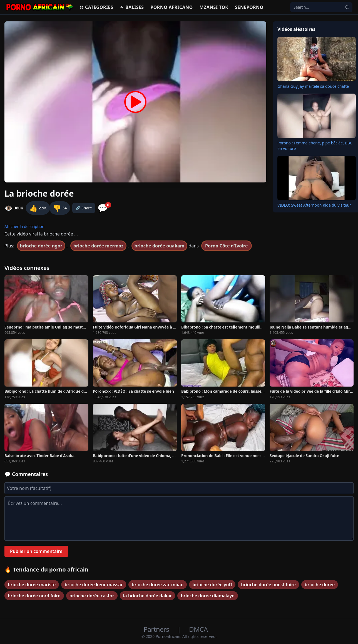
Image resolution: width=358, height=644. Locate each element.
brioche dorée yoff (212, 585)
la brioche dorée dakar (148, 596)
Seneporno (249, 7)
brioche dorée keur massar (94, 585)
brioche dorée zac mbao (158, 585)
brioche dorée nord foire (34, 596)
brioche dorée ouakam (160, 246)
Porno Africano (171, 7)
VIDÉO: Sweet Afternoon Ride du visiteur (314, 205)
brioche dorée (320, 585)
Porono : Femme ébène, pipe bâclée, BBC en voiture (315, 146)
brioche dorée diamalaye (207, 596)
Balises (132, 7)
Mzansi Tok (214, 7)
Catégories (96, 7)
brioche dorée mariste (32, 585)
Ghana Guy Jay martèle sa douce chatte (313, 86)
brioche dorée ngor (41, 246)
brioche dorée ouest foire (268, 585)
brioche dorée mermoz (98, 246)
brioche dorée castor (92, 596)
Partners (157, 629)
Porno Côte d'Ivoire (226, 246)
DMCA (198, 629)
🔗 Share (84, 208)
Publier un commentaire (36, 551)
